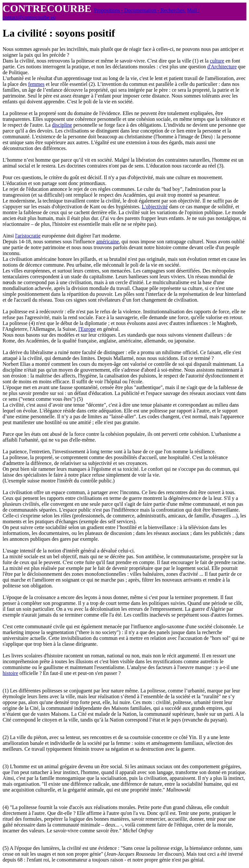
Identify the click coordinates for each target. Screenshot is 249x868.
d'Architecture (222, 67)
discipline (62, 125)
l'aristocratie (28, 236)
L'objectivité (155, 207)
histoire (10, 673)
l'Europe (87, 329)
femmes (36, 84)
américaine (108, 242)
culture (217, 61)
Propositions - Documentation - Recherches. (140, 10)
